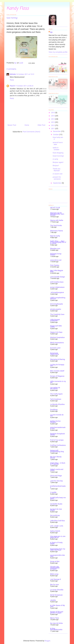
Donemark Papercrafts (54, 354)
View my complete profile (58, 52)
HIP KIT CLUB (55, 208)
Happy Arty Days (56, 332)
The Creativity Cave (57, 314)
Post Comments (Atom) (31, 132)
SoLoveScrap (55, 515)
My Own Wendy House (56, 457)
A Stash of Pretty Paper (56, 543)
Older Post (41, 125)
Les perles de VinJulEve (55, 388)
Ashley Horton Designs (55, 422)
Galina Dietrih (55, 531)
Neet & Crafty (55, 236)
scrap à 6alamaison (57, 287)
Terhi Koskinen (56, 399)
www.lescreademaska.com (58, 428)
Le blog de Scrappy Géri (57, 365)
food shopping (58, 153)
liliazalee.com (55, 249)
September (57, 183)
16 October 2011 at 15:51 (25, 74)
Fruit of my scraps (57, 440)
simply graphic (56, 309)
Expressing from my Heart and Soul (58, 549)
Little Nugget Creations (55, 320)
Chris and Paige (56, 476)
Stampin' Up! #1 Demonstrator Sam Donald (57, 214)
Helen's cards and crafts (57, 470)
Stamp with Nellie (57, 220)
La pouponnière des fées (57, 556)
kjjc (51, 32)
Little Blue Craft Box (57, 521)
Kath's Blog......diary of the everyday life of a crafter (58, 242)
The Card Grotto (56, 226)
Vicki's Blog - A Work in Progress (58, 464)
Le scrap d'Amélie (57, 590)
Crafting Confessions (58, 445)
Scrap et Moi (55, 562)
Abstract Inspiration (57, 337)
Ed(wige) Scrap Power (56, 254)
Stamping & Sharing (58, 359)
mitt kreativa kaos (57, 282)
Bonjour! (56, 166)
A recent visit (58, 174)
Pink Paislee (55, 265)
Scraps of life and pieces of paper (57, 612)
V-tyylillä (53, 492)
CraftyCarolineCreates (58, 487)
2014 (53, 119)
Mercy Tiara (54, 618)
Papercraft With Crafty (56, 326)
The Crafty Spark (56, 394)
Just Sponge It (55, 579)
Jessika (53, 600)
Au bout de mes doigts (56, 510)
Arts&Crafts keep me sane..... (58, 498)
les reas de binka (56, 623)
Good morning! (58, 156)
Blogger (47, 641)
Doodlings (54, 410)
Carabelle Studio (56, 504)
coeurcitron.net (56, 260)
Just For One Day (56, 481)
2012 (53, 125)
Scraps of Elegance (57, 376)
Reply (12, 80)
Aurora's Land (55, 348)
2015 (53, 116)
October (56, 135)
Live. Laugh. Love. (57, 526)
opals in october (56, 149)
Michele (13, 74)
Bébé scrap (54, 574)
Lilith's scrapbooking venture (58, 298)
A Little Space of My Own (57, 606)
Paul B (12, 86)
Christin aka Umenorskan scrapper (55, 568)
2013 (53, 122)
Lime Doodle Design (58, 277)
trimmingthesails (56, 304)
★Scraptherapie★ (57, 292)
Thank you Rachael (57, 170)
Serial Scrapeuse (56, 595)
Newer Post (12, 125)
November (57, 131)
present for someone (57, 178)
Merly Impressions (57, 343)
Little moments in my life (58, 382)
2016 (53, 113)
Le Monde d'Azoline (57, 404)
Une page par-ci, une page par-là (58, 537)
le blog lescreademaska (56, 629)
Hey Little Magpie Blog (57, 271)
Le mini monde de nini (57, 415)
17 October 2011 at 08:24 (24, 86)
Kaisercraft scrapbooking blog (57, 451)
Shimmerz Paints (56, 231)
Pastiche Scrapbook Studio (57, 434)
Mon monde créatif (57, 371)
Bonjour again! (58, 162)
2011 (53, 129)
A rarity (55, 159)
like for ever (54, 585)
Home (27, 125)
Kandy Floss (18, 8)
